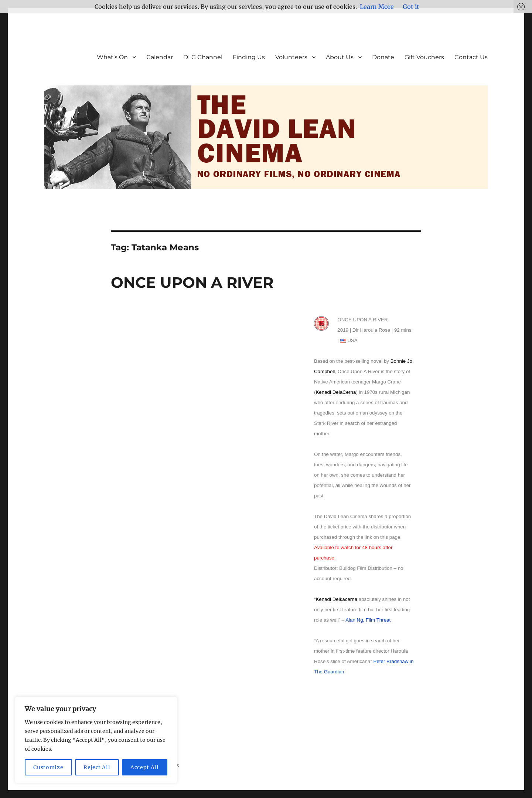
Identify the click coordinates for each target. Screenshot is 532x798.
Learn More (377, 7)
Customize (48, 767)
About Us (340, 57)
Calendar (160, 57)
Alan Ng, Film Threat (368, 620)
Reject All (97, 767)
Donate (383, 57)
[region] (96, 740)
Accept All (145, 767)
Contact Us (471, 57)
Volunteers (291, 57)
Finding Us (249, 57)
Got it (411, 7)
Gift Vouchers (424, 57)
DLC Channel (203, 57)
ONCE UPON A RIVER (192, 282)
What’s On (112, 57)
